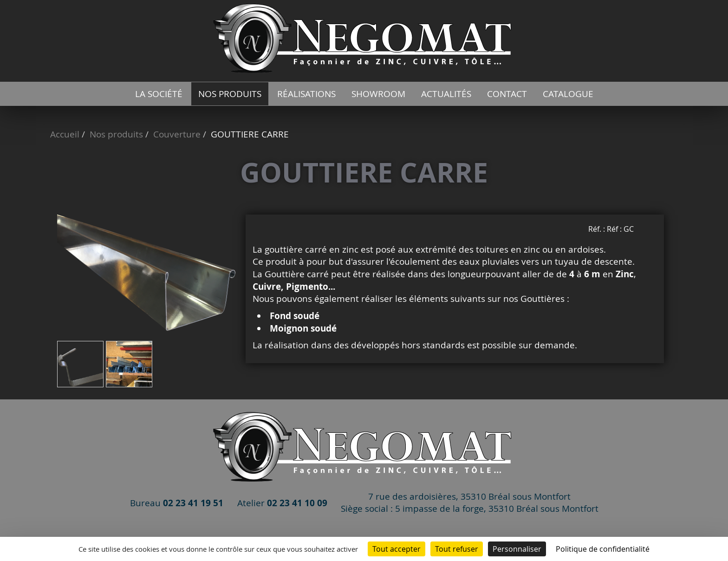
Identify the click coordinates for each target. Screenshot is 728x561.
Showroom (378, 94)
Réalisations (306, 94)
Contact (507, 94)
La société (159, 94)
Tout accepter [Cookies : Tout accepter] (396, 549)
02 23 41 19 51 (193, 503)
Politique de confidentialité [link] (603, 549)
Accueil (65, 134)
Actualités (446, 94)
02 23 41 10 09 (297, 503)
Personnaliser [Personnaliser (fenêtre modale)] (517, 549)
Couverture (177, 134)
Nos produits (230, 94)
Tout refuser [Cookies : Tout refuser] (457, 549)
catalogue (568, 94)
